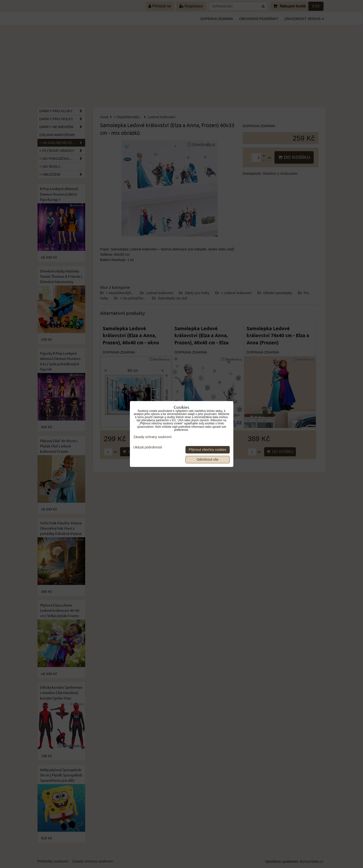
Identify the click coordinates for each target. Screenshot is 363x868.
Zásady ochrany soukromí (153, 437)
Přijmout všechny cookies (208, 450)
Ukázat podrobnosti (148, 447)
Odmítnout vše (208, 460)
